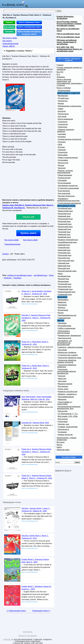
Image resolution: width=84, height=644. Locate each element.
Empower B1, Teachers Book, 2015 (35, 423)
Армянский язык (65, 229)
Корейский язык (64, 237)
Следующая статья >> (41, 611)
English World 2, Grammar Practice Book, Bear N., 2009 (35, 561)
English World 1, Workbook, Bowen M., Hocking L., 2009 (37, 588)
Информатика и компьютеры (70, 106)
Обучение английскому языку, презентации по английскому (67, 42)
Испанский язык (64, 214)
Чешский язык (64, 263)
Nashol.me (9, 639)
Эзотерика (62, 323)
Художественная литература (70, 139)
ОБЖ (60, 145)
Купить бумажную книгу (29, 22)
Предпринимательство (67, 315)
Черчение (62, 150)
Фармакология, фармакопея (69, 336)
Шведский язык (64, 266)
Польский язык (64, 258)
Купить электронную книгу (29, 27)
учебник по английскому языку (19, 275)
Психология (63, 152)
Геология (62, 376)
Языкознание (63, 281)
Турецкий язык (64, 248)
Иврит (60, 274)
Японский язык (64, 268)
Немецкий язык (64, 216)
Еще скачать (9, 27)
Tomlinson (8, 278)
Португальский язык (66, 261)
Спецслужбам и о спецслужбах (65, 403)
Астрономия (63, 160)
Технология (63, 122)
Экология (62, 168)
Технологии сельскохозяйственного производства (67, 371)
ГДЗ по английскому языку (68, 34)
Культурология (64, 191)
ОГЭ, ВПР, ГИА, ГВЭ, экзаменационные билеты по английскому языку (69, 49)
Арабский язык (64, 245)
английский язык (40, 275)
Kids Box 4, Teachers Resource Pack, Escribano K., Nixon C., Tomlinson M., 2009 (36, 318)
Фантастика (63, 411)
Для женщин (63, 386)
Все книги (61, 442)
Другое (59, 445)
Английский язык (65, 208)
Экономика (62, 305)
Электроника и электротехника (63, 332)
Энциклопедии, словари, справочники (67, 439)
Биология (62, 111)
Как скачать (7, 41)
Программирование (66, 397)
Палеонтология (64, 178)
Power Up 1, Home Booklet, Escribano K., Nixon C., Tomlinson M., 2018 (36, 293)
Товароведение (64, 318)
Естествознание (64, 183)
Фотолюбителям (65, 326)
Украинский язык (65, 224)
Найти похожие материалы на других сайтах (29, 33)
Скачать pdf (28, 217)
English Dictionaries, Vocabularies (65, 18)
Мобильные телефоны (67, 352)
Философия (63, 155)
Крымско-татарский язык (68, 240)
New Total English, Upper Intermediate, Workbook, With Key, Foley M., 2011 (37, 398)
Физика (61, 103)
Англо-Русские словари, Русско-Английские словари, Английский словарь (69, 24)
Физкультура (63, 163)
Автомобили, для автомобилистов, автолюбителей (64, 343)
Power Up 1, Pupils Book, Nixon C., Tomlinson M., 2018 (35, 343)
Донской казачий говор (67, 271)
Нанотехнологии (65, 338)
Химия (61, 109)
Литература (63, 101)
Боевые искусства (65, 435)
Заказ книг (62, 379)
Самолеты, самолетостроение (70, 347)
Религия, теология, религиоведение (65, 172)
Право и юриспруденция (68, 158)
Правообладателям (12, 244)
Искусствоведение (65, 119)
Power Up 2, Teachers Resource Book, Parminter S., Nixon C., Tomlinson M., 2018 (37, 452)
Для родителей (64, 193)
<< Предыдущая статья (16, 611)
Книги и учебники (64, 88)
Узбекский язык (64, 234)
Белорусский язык (65, 227)
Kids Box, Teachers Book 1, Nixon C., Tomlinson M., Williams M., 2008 (36, 510)
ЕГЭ (58, 74)
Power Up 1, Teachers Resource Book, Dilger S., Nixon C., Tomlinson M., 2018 (37, 477)
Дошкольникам (64, 90)
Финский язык (64, 279)
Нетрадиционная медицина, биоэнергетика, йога (69, 408)
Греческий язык (64, 253)
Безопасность (64, 429)
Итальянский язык (65, 219)
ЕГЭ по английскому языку (68, 37)
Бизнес (61, 313)
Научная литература (66, 196)
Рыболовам (63, 422)
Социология (63, 124)
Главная (60, 65)
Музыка (61, 165)
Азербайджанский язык (67, 242)
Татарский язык (64, 232)
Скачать (9, 22)
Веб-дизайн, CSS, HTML (68, 416)
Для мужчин (63, 419)
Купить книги (28, 233)
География (62, 180)
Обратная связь (63, 450)
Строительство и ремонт (68, 355)
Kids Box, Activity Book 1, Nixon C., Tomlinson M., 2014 (35, 537)
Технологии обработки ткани (70, 358)
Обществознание (65, 175)
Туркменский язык (65, 289)
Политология (63, 114)
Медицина (62, 399)
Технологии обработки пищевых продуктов (67, 361)
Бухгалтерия (63, 310)
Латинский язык (64, 221)
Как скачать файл (12, 240)
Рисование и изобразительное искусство (68, 200)
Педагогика (63, 127)
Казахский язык (64, 250)
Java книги (62, 381)
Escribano (17, 278)
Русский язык (63, 98)
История (61, 147)
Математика (63, 96)
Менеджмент (63, 300)
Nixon (51, 275)
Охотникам (62, 350)
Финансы (62, 307)
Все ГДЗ (60, 72)
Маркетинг (62, 302)
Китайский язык (64, 276)
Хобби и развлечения (67, 328)
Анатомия (62, 134)
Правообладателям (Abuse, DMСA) (10, 45)
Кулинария (62, 432)
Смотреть (9, 32)
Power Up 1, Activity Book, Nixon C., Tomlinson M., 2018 (36, 367)
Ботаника (62, 137)
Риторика (62, 142)
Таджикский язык (65, 294)
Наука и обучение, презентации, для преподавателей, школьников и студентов (69, 82)
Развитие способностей (68, 392)
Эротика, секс (64, 424)
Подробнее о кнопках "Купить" (19, 51)
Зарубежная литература (68, 186)
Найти (59, 447)
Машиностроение (65, 384)
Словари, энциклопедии (68, 427)
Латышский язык (65, 255)
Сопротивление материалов (69, 203)
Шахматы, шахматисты (67, 394)
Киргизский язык (65, 287)
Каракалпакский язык (67, 292)
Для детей (62, 117)
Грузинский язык (65, 284)
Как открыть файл (10, 38)
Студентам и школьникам (68, 188)
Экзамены (61, 77)
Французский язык (65, 211)
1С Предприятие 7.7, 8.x (68, 414)
